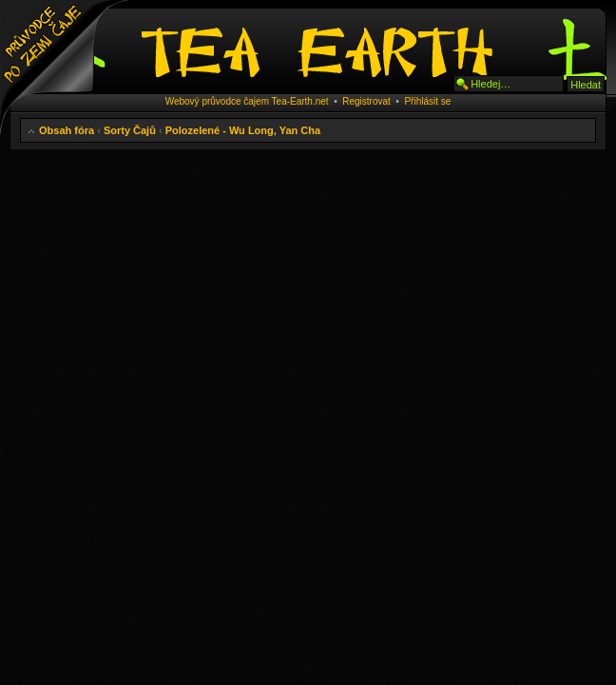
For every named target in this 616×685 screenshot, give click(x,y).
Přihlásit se (427, 101)
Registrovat (366, 101)
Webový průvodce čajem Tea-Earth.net (247, 101)
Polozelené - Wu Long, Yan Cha (243, 130)
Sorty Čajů (130, 130)
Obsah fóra (67, 130)
